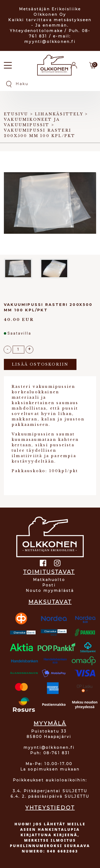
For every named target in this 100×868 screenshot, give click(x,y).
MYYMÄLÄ (50, 723)
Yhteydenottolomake (36, 31)
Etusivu (16, 114)
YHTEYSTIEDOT (50, 808)
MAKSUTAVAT (50, 602)
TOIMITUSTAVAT (49, 572)
